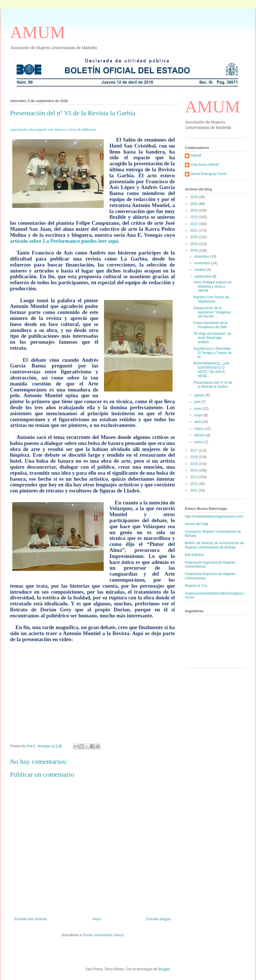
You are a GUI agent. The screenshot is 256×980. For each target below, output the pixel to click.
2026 (195, 197)
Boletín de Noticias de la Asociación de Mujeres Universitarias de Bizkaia (214, 545)
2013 (195, 477)
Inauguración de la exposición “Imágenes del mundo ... (212, 312)
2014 (195, 470)
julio (198, 402)
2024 (195, 210)
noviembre (203, 263)
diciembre (202, 257)
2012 (195, 484)
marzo (200, 429)
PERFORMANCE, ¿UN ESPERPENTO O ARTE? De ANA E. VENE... (211, 370)
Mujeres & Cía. (196, 586)
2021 (195, 230)
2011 (195, 490)
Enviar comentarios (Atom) (103, 935)
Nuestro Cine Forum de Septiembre (211, 299)
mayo (199, 415)
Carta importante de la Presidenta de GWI (210, 325)
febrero (200, 435)
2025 (195, 204)
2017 (195, 450)
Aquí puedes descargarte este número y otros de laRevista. (53, 129)
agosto (200, 395)
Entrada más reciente (31, 919)
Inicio (97, 919)
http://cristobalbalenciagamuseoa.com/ (214, 516)
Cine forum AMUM (205, 165)
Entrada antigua (158, 919)
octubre (200, 270)
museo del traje (197, 524)
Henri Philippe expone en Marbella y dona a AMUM (213, 286)
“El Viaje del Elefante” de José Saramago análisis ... (212, 338)
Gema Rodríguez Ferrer (209, 174)
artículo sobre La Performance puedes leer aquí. (65, 241)
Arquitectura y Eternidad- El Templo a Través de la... (213, 353)
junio (198, 409)
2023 (195, 217)
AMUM (38, 32)
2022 (195, 224)
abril (198, 422)
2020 (195, 237)
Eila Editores (194, 555)
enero (199, 442)
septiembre (203, 277)
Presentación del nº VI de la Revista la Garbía (213, 385)
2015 (195, 464)
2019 (195, 244)
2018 (195, 251)
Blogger (164, 969)
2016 (195, 457)
